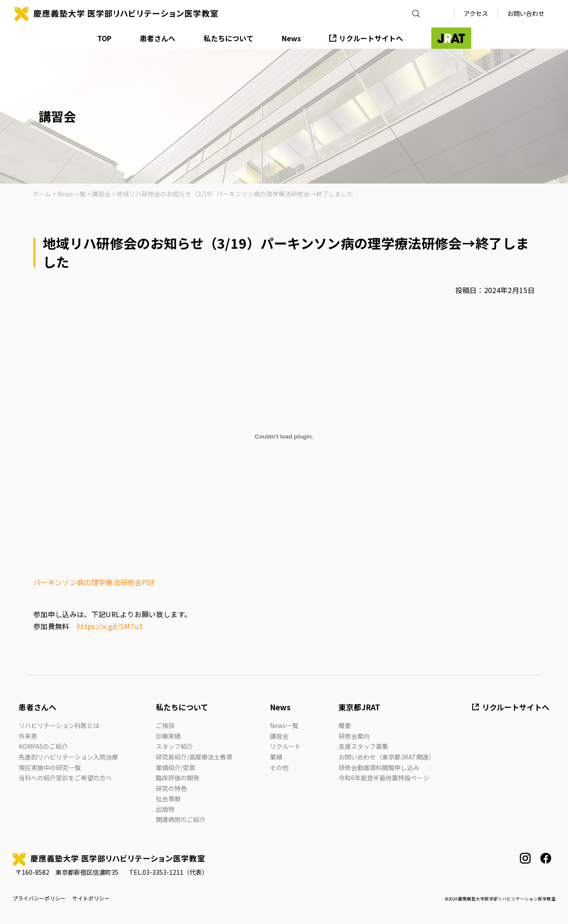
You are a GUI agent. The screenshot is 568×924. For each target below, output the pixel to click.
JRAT (451, 38)
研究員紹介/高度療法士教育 (194, 757)
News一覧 (284, 725)
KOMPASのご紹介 (43, 746)
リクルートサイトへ (371, 38)
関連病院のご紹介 (181, 819)
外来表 (28, 736)
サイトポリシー (91, 898)
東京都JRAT (359, 707)
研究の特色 (171, 788)
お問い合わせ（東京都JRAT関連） (387, 757)
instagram (525, 858)
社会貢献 (168, 799)
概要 (345, 725)
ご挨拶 (165, 725)
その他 (279, 767)
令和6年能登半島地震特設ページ (384, 778)
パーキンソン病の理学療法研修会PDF (95, 582)
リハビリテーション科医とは (59, 725)
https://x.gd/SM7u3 (110, 626)
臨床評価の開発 (177, 778)
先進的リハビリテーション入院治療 (68, 757)
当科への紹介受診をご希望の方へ (65, 778)
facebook (546, 858)
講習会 (279, 736)
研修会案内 (354, 736)
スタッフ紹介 (174, 746)
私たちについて (229, 38)
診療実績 (168, 736)
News (291, 38)
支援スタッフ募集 (363, 746)
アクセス (476, 13)
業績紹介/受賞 (176, 767)
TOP (104, 38)
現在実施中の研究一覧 (50, 767)
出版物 (165, 809)
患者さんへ (158, 38)
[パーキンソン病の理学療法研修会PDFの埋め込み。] (284, 436)
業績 (276, 757)
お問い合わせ (526, 13)
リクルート (285, 746)
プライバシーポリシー (39, 898)
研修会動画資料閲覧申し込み (379, 767)
